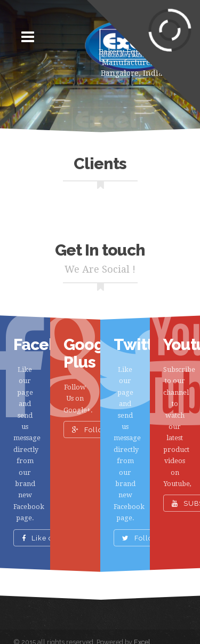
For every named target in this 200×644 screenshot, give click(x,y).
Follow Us (96, 430)
